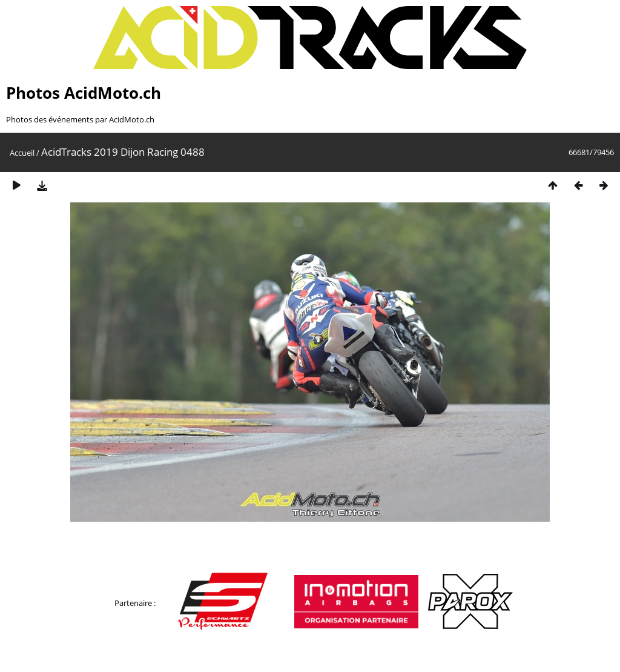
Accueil (22, 153)
